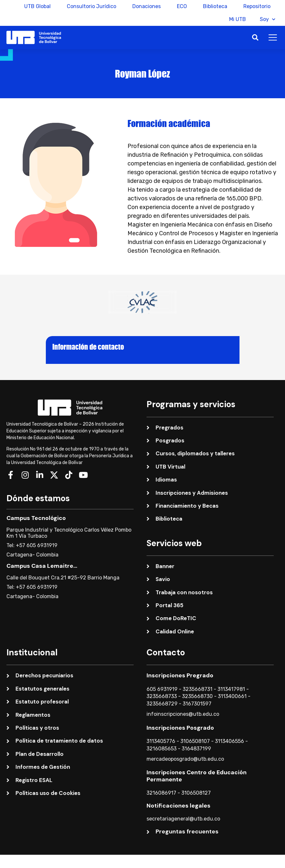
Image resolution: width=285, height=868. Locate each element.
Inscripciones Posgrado (180, 728)
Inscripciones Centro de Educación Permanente (197, 776)
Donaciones (147, 6)
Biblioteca (215, 6)
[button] (255, 38)
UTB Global (37, 6)
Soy (268, 19)
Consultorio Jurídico (92, 6)
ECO (182, 6)
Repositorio (257, 6)
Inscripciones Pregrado (180, 675)
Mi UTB (235, 19)
